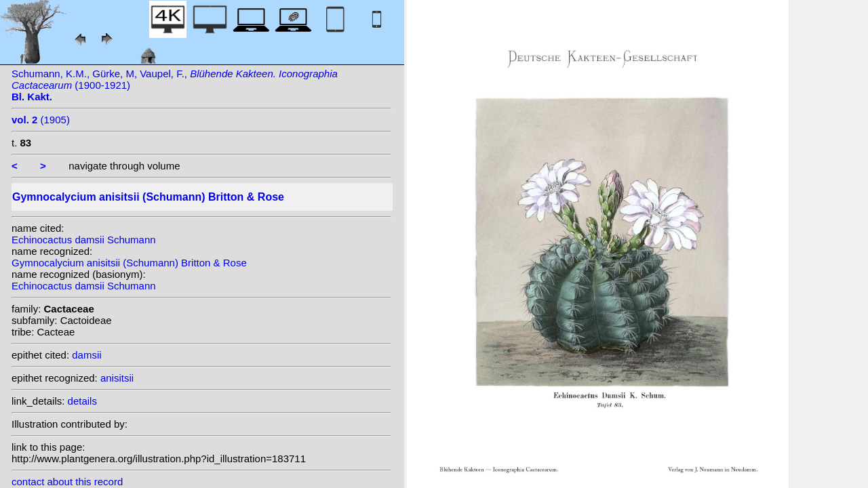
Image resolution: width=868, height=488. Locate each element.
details (82, 401)
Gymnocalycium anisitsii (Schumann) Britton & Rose (129, 263)
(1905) (41, 120)
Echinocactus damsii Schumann (84, 240)
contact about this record (67, 482)
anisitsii (117, 378)
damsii (86, 355)
